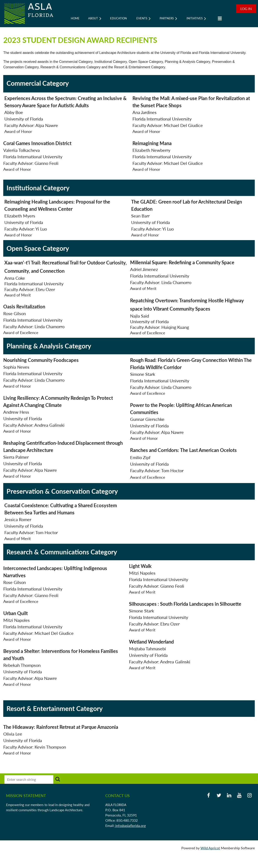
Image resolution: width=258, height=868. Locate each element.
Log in (246, 9)
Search (58, 779)
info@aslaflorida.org (130, 825)
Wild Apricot (210, 848)
